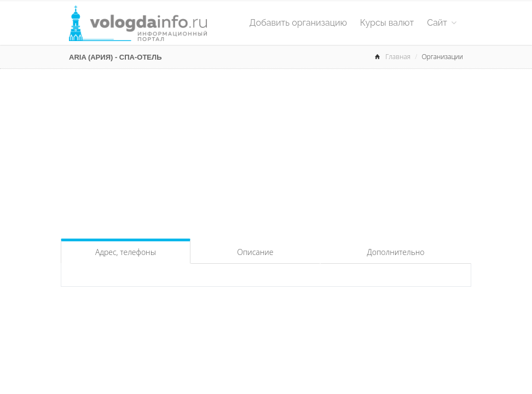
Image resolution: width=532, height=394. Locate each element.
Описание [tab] (255, 252)
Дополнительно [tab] (396, 252)
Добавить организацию (298, 23)
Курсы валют (387, 23)
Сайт (442, 23)
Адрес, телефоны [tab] (126, 252)
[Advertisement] (266, 151)
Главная (398, 57)
